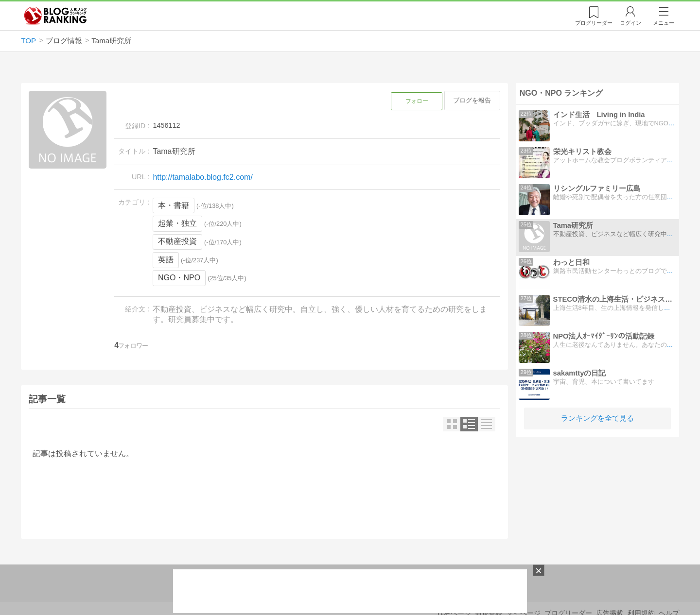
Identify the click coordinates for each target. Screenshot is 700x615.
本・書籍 (174, 205)
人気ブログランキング (55, 16)
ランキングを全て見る (597, 418)
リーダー (594, 23)
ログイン (630, 23)
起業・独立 (177, 223)
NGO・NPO (179, 278)
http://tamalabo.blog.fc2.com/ (202, 177)
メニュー (664, 23)
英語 (166, 260)
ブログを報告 (472, 100)
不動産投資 (177, 241)
